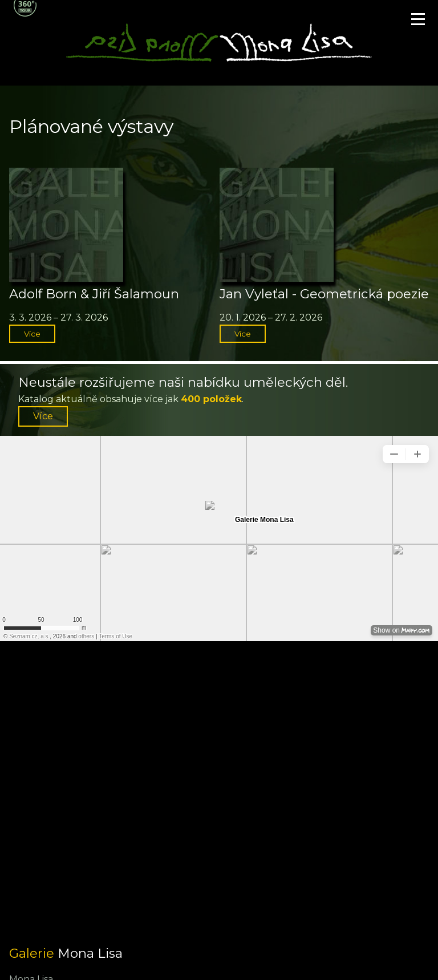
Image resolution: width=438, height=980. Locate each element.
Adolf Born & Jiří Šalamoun (94, 294)
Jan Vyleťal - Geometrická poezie (324, 294)
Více (32, 334)
